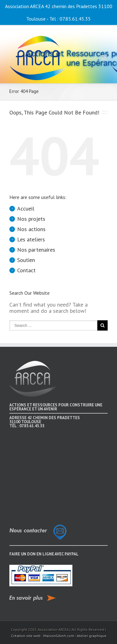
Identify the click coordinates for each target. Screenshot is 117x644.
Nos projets (31, 219)
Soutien (26, 260)
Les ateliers (31, 239)
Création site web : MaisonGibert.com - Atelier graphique (59, 636)
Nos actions (31, 229)
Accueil (26, 208)
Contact (26, 270)
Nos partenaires (36, 250)
